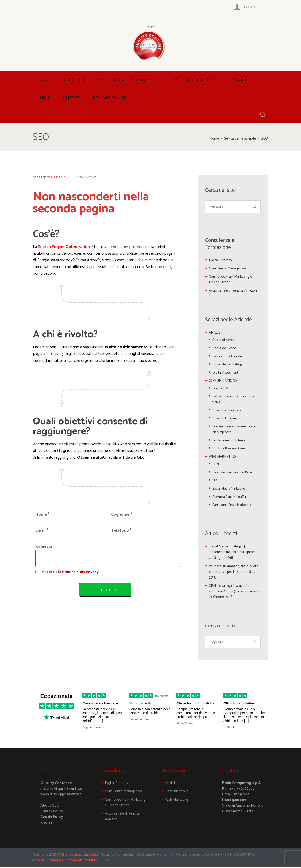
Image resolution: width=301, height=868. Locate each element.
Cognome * (122, 515)
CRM (216, 465)
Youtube (93, 861)
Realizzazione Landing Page (234, 473)
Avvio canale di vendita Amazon (234, 291)
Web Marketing (177, 801)
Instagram (57, 861)
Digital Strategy (221, 261)
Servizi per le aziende (240, 139)
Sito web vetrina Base (229, 411)
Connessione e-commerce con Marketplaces (236, 430)
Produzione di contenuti (230, 441)
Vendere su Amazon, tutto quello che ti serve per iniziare (235, 569)
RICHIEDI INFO (105, 590)
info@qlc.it (242, 795)
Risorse (47, 824)
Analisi (170, 784)
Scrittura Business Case (230, 449)
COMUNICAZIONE (224, 381)
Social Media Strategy (229, 365)
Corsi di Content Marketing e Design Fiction (231, 280)
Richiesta (44, 547)
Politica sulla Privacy (81, 572)
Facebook (76, 861)
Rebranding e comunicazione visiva (234, 400)
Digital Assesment (226, 373)
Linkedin (39, 861)
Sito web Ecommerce (228, 419)
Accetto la (71, 572)
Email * (42, 531)
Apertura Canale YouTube (232, 497)
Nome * (42, 515)
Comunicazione (177, 792)
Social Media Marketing (230, 489)
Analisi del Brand (225, 348)
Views (87, 177)
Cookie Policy (52, 818)
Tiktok (107, 861)
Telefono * (121, 531)
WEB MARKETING (224, 457)
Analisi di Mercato (226, 340)
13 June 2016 (56, 177)
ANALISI (216, 333)
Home (214, 139)
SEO (216, 481)
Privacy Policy (52, 812)
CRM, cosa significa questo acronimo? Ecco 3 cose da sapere (230, 592)
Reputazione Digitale (228, 357)
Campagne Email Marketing (233, 505)
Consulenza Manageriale (228, 269)
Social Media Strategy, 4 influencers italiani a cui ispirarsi (233, 550)
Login (250, 7)
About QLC (50, 807)
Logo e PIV (221, 389)
